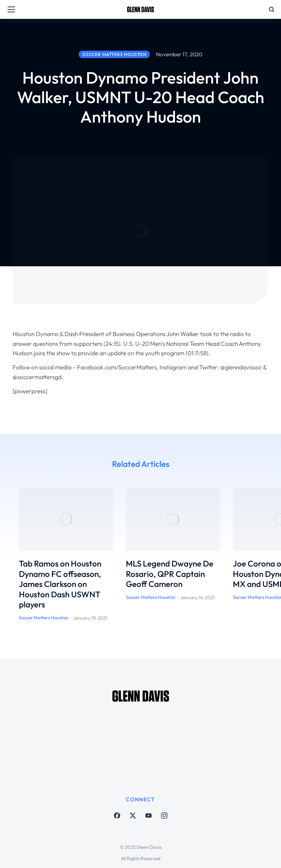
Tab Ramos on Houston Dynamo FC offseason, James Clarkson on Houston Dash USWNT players (60, 584)
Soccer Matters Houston (44, 618)
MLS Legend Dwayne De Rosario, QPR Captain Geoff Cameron (170, 574)
